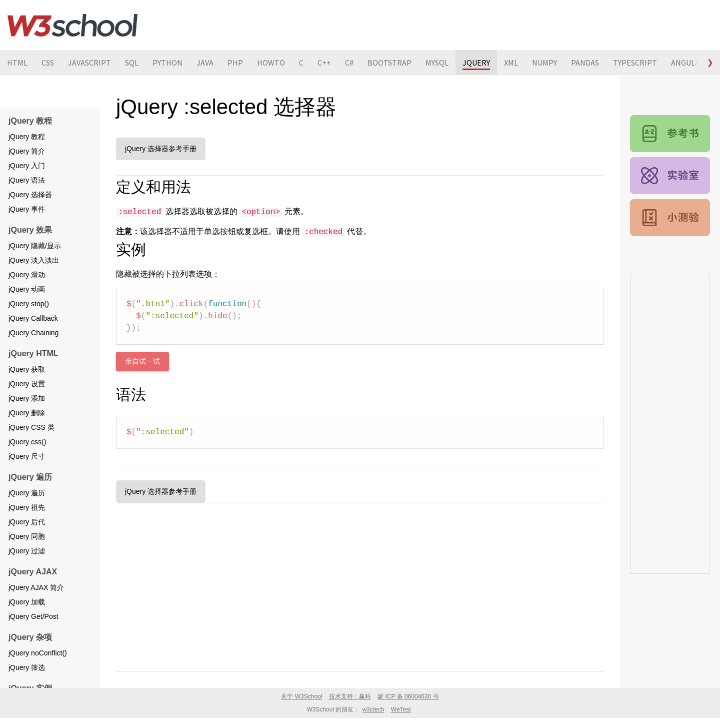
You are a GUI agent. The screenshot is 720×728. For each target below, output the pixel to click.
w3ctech (373, 709)
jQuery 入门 (27, 166)
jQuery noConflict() (38, 653)
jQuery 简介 (27, 151)
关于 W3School (301, 696)
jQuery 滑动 (27, 275)
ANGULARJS (692, 63)
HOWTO (271, 63)
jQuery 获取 (27, 369)
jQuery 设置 (27, 384)
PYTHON (167, 63)
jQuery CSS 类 (31, 427)
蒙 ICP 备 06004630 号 (408, 696)
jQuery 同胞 (27, 536)
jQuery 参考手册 (670, 134)
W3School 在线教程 (72, 25)
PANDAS (585, 63)
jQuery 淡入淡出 (34, 260)
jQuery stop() (29, 304)
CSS (48, 63)
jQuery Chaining (33, 333)
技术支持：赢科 (350, 696)
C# (349, 63)
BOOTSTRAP (389, 63)
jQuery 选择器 (30, 195)
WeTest (401, 709)
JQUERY (476, 63)
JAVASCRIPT (89, 63)
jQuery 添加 (27, 398)
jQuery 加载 (27, 602)
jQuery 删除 (27, 413)
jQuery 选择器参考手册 (161, 149)
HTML (17, 63)
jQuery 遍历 (27, 493)
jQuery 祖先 (27, 507)
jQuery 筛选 (27, 667)
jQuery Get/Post (33, 616)
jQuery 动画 (27, 289)
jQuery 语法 (27, 180)
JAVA (205, 63)
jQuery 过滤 (27, 551)
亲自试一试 (142, 361)
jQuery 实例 (670, 176)
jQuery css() (27, 442)
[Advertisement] (360, 585)
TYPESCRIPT (635, 63)
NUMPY (544, 63)
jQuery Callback (33, 318)
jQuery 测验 (670, 218)
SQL (132, 63)
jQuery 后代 (27, 522)
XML (511, 63)
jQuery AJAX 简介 (36, 587)
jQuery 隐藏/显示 (35, 246)
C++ (324, 63)
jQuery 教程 (27, 137)
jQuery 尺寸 (27, 456)
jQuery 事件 (27, 209)
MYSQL (437, 63)
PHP (235, 63)
